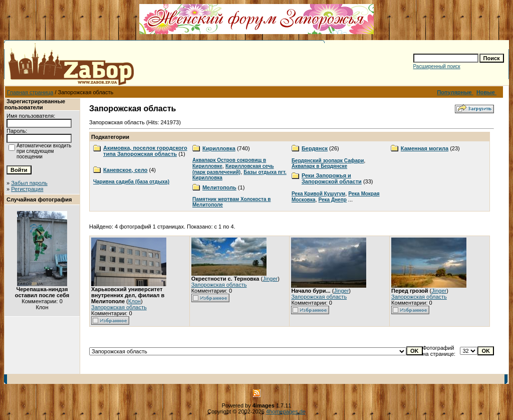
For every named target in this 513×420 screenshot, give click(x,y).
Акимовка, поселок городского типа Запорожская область (145, 151)
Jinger (270, 279)
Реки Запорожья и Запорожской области (332, 178)
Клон (135, 301)
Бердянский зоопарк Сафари (328, 161)
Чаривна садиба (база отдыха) (131, 182)
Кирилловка (219, 148)
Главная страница (30, 92)
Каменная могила (425, 148)
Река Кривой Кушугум (318, 194)
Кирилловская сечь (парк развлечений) (233, 169)
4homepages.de (286, 411)
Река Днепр (333, 200)
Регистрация (27, 189)
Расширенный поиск (437, 66)
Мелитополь (219, 187)
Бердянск (315, 148)
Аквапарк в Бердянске (319, 166)
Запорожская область (119, 307)
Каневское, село (125, 170)
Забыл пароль (29, 183)
